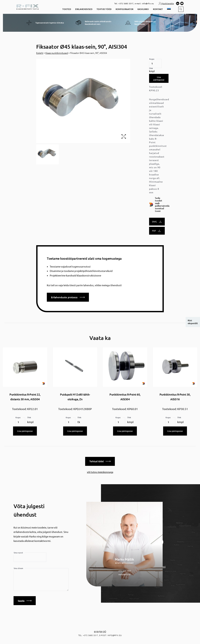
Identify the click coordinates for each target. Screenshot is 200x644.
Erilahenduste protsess (68, 297)
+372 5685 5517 (126, 3)
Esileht (40, 53)
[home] (28, 6)
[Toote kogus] (155, 63)
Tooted (67, 9)
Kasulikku (143, 9)
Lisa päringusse (159, 78)
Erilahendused (84, 9)
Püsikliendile (166, 3)
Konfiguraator (124, 9)
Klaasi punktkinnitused (57, 53)
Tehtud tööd (104, 9)
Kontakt (158, 9)
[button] (169, 9)
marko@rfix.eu (124, 574)
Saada (25, 600)
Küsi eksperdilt (193, 322)
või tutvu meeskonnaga (100, 471)
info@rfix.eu (148, 3)
